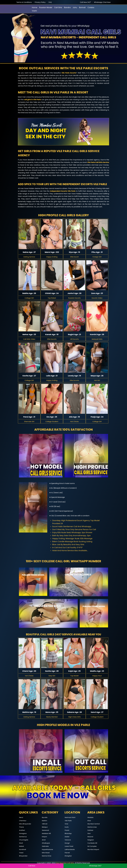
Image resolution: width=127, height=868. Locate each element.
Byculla (45, 817)
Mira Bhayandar (25, 824)
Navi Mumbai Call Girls (65, 863)
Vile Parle (68, 821)
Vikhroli (45, 824)
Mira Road (46, 853)
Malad (21, 846)
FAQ (50, 2)
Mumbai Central (94, 824)
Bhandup (68, 833)
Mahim (45, 821)
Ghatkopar (46, 843)
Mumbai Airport (93, 849)
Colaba (91, 7)
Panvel (67, 853)
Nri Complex (92, 846)
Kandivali (23, 849)
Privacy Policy (40, 2)
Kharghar (68, 856)
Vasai (21, 853)
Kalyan (45, 837)
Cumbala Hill (92, 843)
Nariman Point (70, 817)
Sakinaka (45, 846)
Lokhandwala (70, 849)
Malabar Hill (46, 833)
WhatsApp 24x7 (95, 866)
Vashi (34, 11)
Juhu (75, 7)
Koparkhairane (47, 849)
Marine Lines (92, 827)
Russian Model (46, 7)
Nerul (21, 817)
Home (35, 7)
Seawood (45, 830)
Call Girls (58, 7)
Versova (68, 840)
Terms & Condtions (24, 2)
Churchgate (24, 840)
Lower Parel (69, 846)
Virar (66, 824)
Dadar (67, 837)
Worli (21, 843)
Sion (89, 833)
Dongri (67, 843)
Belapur (45, 827)
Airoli (44, 840)
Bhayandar (23, 856)
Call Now (32, 866)
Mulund (90, 837)
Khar (89, 821)
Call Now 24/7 (85, 2)
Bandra (67, 7)
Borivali (82, 7)
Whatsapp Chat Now (102, 2)
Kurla (67, 827)
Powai (67, 830)
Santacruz (23, 837)
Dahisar (90, 830)
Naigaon (91, 840)
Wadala (90, 817)
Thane (21, 827)
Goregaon (23, 833)
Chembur (23, 821)
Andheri (22, 830)
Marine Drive (47, 856)
